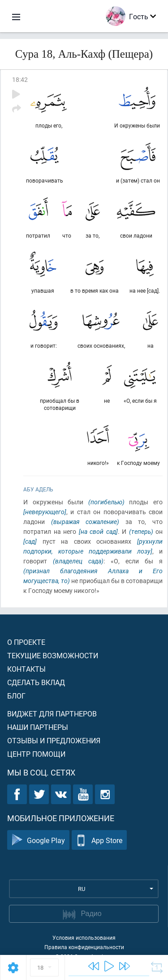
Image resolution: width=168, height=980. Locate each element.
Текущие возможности (53, 655)
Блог (16, 696)
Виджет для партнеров (52, 714)
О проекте (26, 642)
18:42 (20, 79)
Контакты (26, 669)
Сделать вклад (36, 682)
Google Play (38, 840)
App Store (99, 840)
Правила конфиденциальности (84, 947)
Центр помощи (36, 754)
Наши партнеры (38, 727)
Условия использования (84, 937)
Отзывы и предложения (54, 740)
